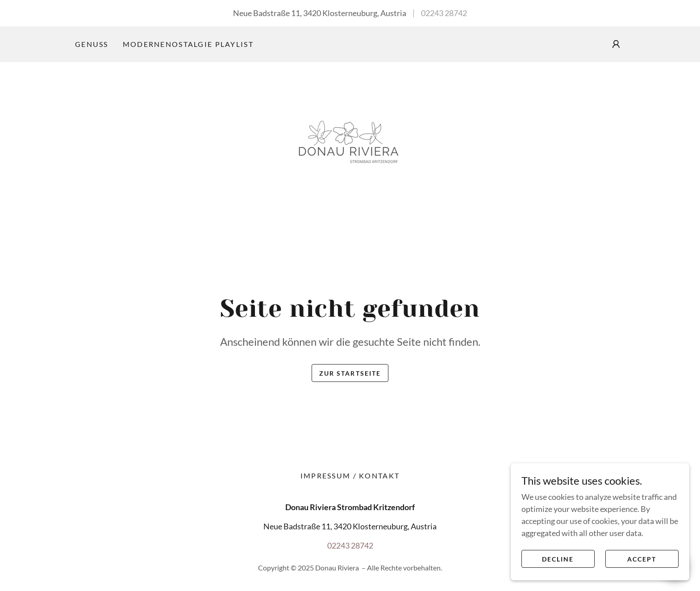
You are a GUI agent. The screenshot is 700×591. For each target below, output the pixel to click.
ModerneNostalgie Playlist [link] (188, 44)
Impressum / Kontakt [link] (350, 476)
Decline (558, 559)
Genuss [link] (92, 44)
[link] (350, 143)
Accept (642, 559)
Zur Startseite (350, 373)
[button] (616, 44)
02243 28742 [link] (444, 13)
